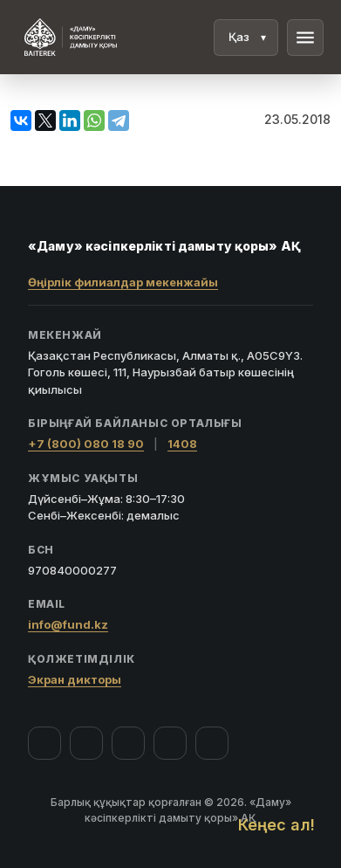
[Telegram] (170, 743)
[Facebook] (44, 743)
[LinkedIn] (212, 743)
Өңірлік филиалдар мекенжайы (123, 282)
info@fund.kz (68, 624)
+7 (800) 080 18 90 (86, 444)
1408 (182, 444)
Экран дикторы (75, 679)
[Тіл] (246, 38)
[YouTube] (128, 743)
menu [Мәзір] (305, 38)
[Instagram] (86, 743)
